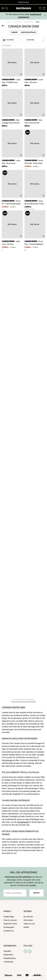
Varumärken (17, 22)
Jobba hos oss (29, 924)
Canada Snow (29, 22)
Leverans (13, 920)
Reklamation (8, 955)
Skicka (36, 893)
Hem (8, 22)
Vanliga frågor (9, 917)
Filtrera (8, 40)
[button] (35, 40)
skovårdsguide (23, 822)
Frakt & (7, 920)
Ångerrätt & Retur (10, 924)
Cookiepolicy (8, 962)
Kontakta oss (9, 931)
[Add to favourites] (21, 75)
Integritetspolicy (10, 958)
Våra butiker (28, 920)
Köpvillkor (7, 951)
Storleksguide (9, 927)
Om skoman (28, 917)
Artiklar (26, 927)
